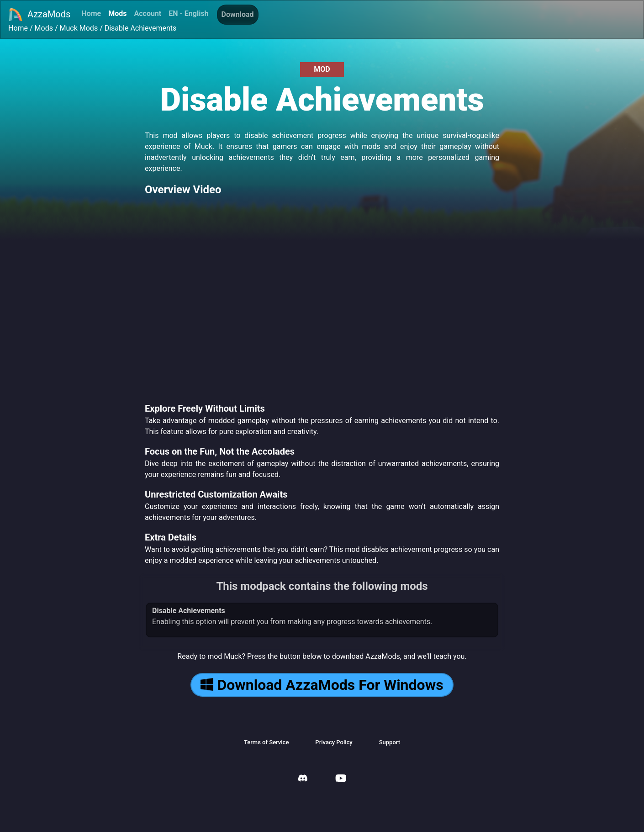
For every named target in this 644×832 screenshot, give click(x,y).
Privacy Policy (334, 742)
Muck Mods (79, 28)
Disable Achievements (141, 28)
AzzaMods (39, 15)
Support (390, 742)
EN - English (188, 13)
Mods (117, 13)
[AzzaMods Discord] (303, 779)
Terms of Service (266, 742)
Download (238, 14)
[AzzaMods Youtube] (341, 779)
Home (91, 13)
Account (148, 13)
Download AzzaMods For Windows (322, 685)
